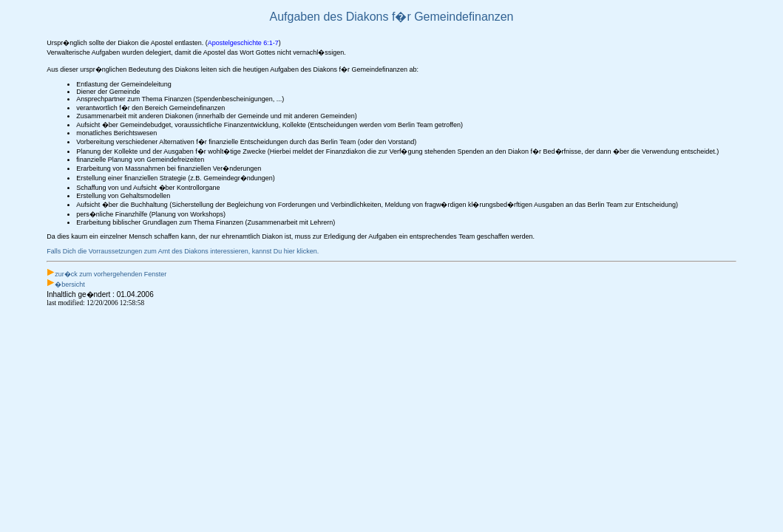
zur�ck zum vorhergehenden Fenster (111, 274)
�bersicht (70, 284)
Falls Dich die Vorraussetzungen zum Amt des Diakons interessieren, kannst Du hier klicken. (183, 251)
